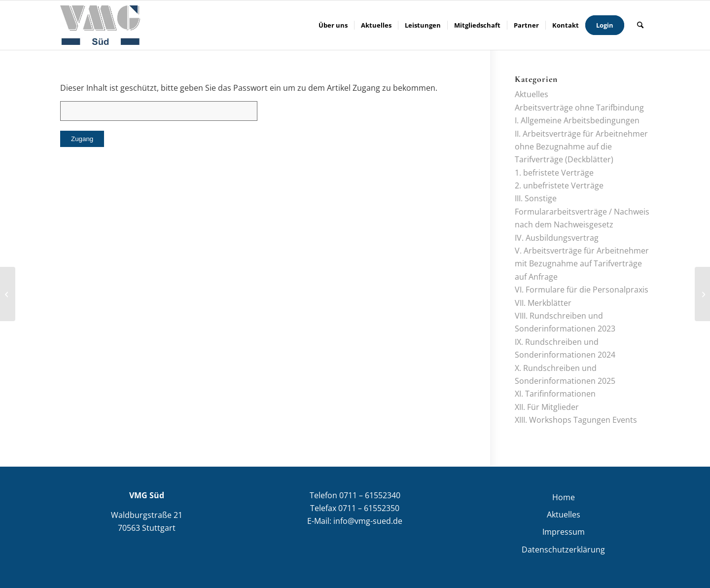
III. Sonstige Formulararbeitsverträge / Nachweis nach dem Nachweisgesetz (582, 211)
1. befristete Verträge (554, 173)
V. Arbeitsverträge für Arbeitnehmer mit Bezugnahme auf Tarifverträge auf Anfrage (582, 264)
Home (564, 497)
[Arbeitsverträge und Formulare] (8, 294)
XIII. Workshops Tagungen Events (576, 420)
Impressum (564, 532)
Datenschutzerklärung (563, 550)
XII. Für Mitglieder (547, 407)
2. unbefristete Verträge (559, 185)
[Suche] (640, 25)
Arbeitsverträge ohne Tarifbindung (579, 108)
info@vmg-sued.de (368, 521)
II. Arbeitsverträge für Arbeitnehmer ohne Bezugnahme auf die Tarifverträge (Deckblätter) (581, 147)
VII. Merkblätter (543, 303)
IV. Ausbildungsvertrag (557, 238)
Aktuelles (532, 94)
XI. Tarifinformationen (555, 394)
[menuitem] (333, 25)
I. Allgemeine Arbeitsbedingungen (577, 120)
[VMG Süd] (100, 25)
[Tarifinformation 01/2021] (702, 294)
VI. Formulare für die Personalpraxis (582, 290)
